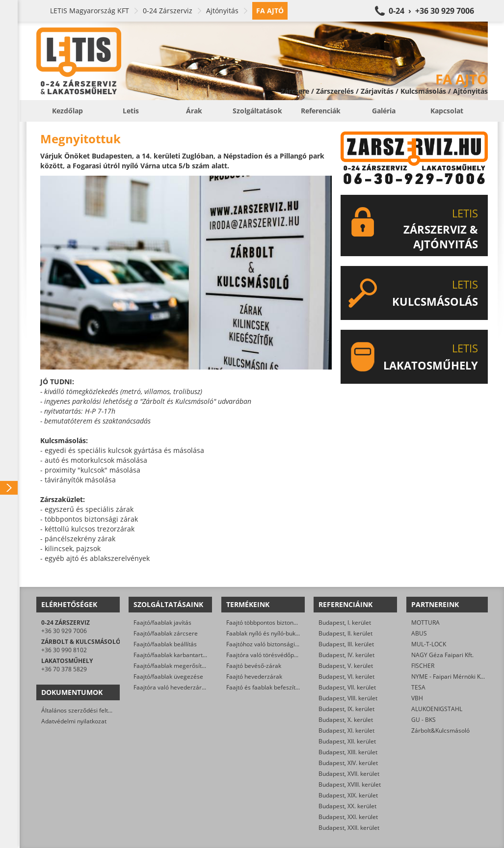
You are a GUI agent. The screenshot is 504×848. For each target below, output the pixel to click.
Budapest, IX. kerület (346, 709)
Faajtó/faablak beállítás (165, 644)
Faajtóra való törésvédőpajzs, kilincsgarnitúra (288, 655)
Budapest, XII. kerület (347, 741)
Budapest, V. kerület (346, 666)
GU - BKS (424, 720)
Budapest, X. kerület (346, 720)
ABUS (419, 633)
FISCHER (423, 666)
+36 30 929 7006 (64, 631)
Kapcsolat (447, 111)
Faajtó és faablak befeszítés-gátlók (273, 687)
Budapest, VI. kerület (346, 676)
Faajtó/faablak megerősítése (172, 666)
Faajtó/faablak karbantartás (171, 655)
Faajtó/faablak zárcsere (166, 633)
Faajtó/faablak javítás (162, 623)
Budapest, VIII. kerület (348, 698)
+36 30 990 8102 (64, 650)
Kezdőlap (67, 111)
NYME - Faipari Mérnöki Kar (449, 676)
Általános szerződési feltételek (83, 710)
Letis (131, 111)
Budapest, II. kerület (345, 633)
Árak (194, 111)
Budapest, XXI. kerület (348, 817)
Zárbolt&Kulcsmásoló (440, 730)
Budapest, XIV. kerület (348, 763)
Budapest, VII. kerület (347, 687)
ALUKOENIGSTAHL (437, 709)
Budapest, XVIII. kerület (350, 784)
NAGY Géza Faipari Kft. (442, 655)
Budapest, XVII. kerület (349, 774)
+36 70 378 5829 (64, 669)
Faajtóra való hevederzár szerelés (180, 687)
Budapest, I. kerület (345, 623)
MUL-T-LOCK (429, 644)
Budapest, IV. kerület (346, 655)
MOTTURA (425, 623)
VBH (417, 698)
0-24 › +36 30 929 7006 (431, 11)
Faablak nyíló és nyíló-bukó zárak (271, 633)
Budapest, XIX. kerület (348, 795)
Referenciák (321, 111)
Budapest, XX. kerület (347, 806)
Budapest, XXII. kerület (349, 828)
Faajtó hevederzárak (254, 676)
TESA (418, 687)
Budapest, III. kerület (346, 644)
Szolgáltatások (257, 111)
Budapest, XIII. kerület (348, 752)
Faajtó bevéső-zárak (254, 666)
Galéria (384, 111)
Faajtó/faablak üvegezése (168, 676)
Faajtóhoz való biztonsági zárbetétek (276, 644)
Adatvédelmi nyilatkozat (74, 721)
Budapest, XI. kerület (346, 730)
